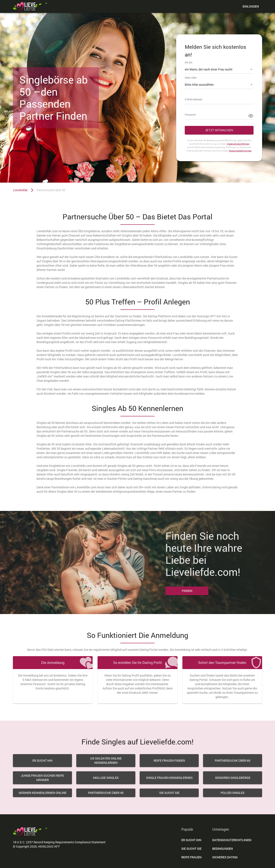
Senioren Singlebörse (233, 778)
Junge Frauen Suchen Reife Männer (42, 778)
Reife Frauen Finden (169, 760)
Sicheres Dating (225, 857)
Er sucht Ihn (42, 760)
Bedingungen (223, 849)
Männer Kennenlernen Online (43, 793)
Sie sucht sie (169, 793)
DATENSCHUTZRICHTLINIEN (232, 840)
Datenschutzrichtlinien (238, 144)
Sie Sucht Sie (191, 849)
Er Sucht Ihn (191, 840)
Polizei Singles (233, 793)
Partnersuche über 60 (233, 760)
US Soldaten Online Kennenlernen (106, 760)
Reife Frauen (191, 857)
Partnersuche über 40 (106, 793)
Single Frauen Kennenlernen (169, 778)
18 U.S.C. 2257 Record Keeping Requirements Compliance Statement (59, 842)
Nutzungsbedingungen (240, 151)
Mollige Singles (106, 778)
